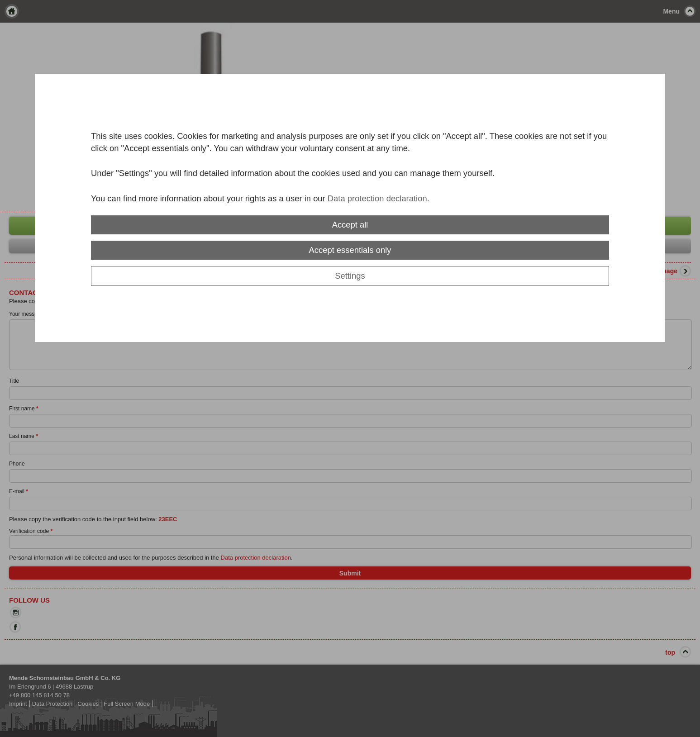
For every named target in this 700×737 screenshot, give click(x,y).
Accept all (350, 225)
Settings (350, 276)
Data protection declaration (377, 198)
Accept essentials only (350, 250)
